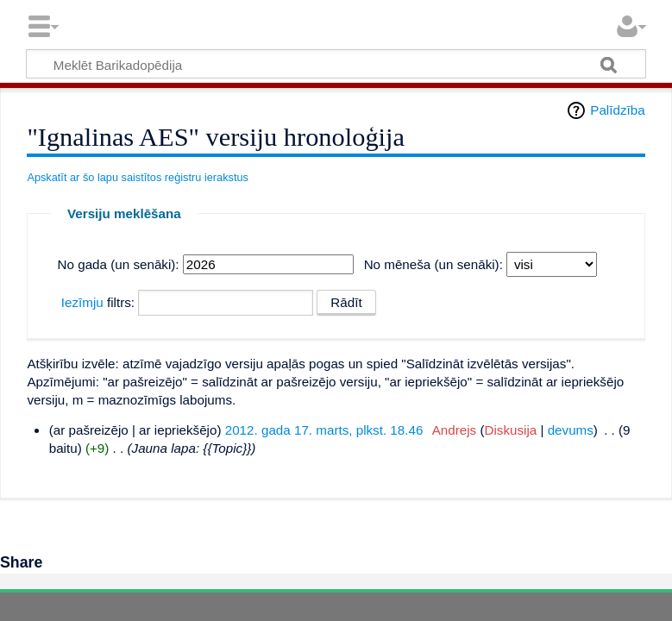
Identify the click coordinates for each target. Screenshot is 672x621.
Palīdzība (617, 110)
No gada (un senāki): (119, 264)
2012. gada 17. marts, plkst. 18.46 (324, 430)
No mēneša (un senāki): (433, 264)
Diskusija (510, 430)
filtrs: (98, 302)
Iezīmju (82, 302)
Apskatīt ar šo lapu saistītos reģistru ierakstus (138, 177)
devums (571, 430)
